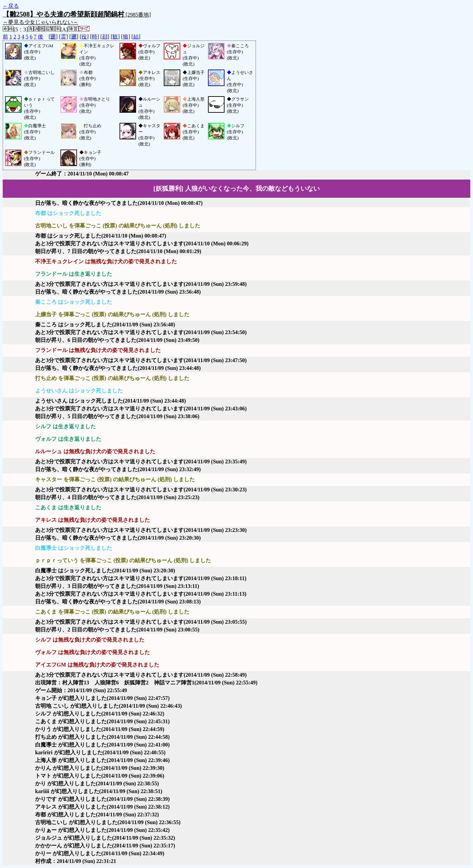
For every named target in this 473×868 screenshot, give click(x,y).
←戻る (11, 6)
